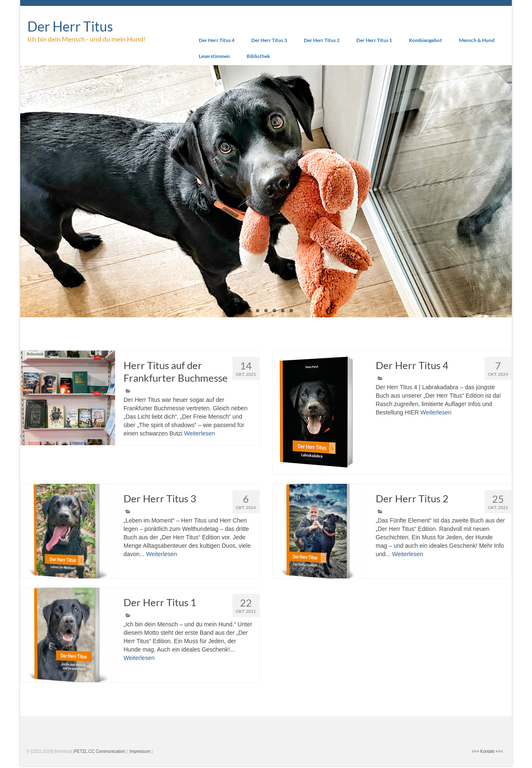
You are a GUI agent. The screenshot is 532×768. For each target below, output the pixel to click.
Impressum (140, 751)
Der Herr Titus (70, 26)
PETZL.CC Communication (100, 751)
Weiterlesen (200, 433)
